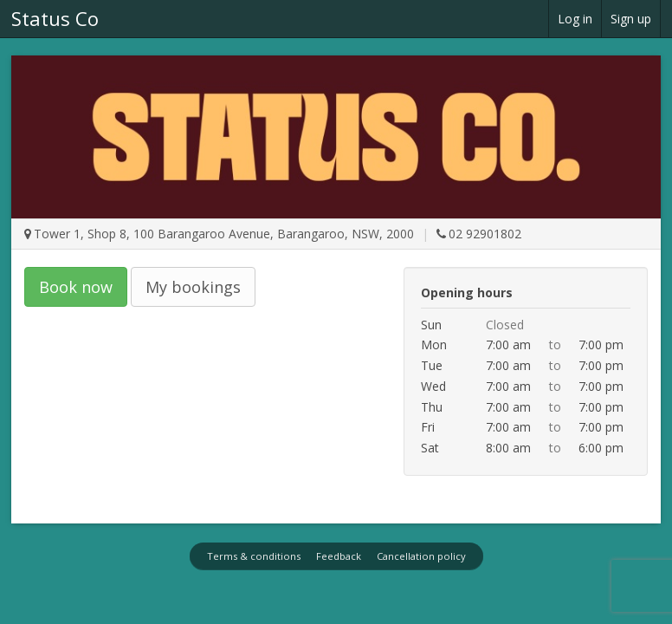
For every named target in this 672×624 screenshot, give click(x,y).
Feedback (339, 556)
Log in (575, 19)
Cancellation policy (421, 556)
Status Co (55, 18)
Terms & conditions (254, 556)
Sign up (631, 19)
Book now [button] (76, 287)
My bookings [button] (193, 287)
